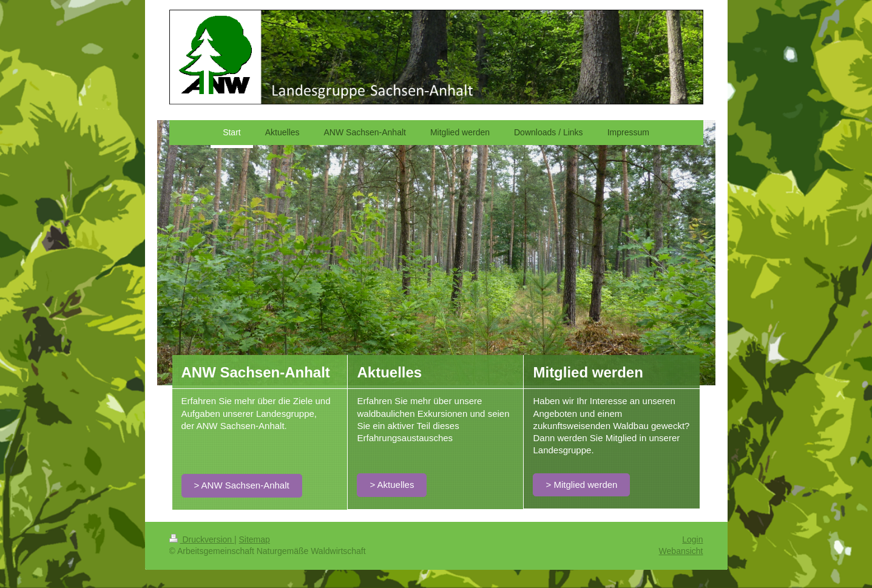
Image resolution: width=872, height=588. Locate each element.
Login (692, 539)
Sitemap (255, 539)
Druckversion (202, 539)
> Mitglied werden (581, 485)
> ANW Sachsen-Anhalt (242, 485)
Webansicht (681, 551)
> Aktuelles (392, 485)
